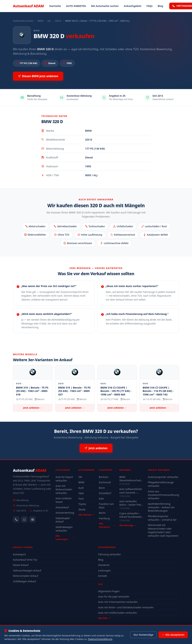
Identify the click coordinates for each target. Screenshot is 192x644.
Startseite (55, 6)
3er (49, 21)
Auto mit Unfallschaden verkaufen (118, 613)
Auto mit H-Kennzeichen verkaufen (118, 602)
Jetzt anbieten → (33, 408)
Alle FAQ (104, 618)
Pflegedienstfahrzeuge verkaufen (161, 484)
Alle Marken (86, 515)
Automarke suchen (23, 21)
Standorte (104, 565)
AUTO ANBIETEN (76, 6)
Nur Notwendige (143, 635)
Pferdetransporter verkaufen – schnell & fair (162, 518)
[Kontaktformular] (32, 519)
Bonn (102, 488)
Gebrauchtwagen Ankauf (27, 570)
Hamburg (104, 518)
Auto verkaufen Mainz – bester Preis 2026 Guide (131, 503)
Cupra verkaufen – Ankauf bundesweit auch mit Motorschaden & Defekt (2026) (130, 515)
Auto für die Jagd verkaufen (114, 597)
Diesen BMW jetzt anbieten (38, 76)
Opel (81, 493)
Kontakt (103, 576)
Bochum (104, 477)
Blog (161, 6)
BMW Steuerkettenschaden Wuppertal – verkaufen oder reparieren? (131, 479)
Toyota (82, 504)
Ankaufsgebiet (132, 6)
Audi (81, 488)
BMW (41, 21)
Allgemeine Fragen (109, 591)
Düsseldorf (105, 493)
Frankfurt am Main (106, 506)
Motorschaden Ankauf (26, 576)
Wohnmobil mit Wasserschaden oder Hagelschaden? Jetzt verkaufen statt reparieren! (163, 530)
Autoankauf (28, 6)
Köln (101, 499)
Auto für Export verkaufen (64, 479)
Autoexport (19, 554)
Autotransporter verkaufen (163, 477)
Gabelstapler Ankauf (63, 520)
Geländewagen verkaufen (64, 529)
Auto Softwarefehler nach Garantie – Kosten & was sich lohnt (131, 491)
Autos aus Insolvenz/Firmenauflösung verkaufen (163, 495)
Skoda (82, 509)
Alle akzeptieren (173, 635)
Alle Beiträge (128, 525)
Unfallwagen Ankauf (24, 581)
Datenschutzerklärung (100, 639)
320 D (58, 21)
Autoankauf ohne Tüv (25, 560)
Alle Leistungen (65, 537)
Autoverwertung (65, 513)
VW (80, 477)
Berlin (102, 513)
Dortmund (105, 482)
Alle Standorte (107, 525)
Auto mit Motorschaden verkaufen (64, 489)
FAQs (149, 6)
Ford (81, 499)
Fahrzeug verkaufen (109, 554)
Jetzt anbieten (96, 448)
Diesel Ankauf (21, 565)
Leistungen (104, 570)
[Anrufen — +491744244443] (16, 519)
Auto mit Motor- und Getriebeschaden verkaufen (126, 607)
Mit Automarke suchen (105, 6)
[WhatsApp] (24, 519)
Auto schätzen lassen (64, 500)
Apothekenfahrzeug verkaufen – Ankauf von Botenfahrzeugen (161, 507)
